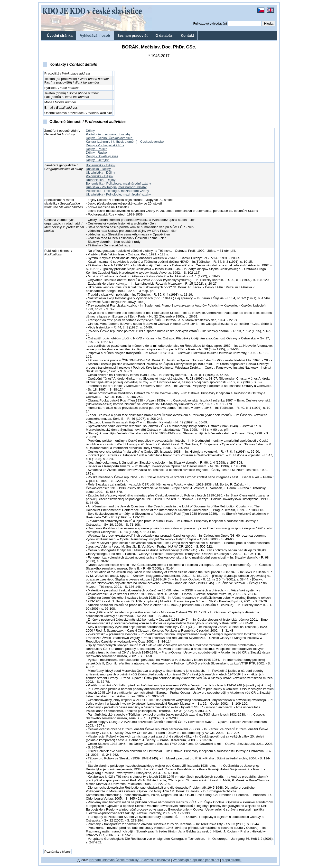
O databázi (164, 36)
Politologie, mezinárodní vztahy (108, 134)
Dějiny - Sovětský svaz (102, 156)
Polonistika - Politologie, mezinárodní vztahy (117, 191)
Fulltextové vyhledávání (210, 23)
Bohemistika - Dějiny (100, 165)
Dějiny (90, 131)
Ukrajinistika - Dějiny (100, 173)
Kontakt (187, 36)
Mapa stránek (232, 860)
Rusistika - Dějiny (98, 169)
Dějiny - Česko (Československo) (109, 138)
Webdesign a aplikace (189, 860)
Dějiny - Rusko (96, 153)
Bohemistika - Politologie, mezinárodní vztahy (118, 183)
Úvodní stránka (60, 36)
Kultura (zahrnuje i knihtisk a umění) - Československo (125, 142)
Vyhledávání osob (95, 36)
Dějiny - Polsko (96, 149)
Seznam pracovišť (133, 36)
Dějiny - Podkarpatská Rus (105, 145)
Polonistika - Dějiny (99, 176)
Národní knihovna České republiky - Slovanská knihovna (130, 860)
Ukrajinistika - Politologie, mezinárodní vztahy (118, 194)
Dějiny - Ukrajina (98, 160)
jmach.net (212, 860)
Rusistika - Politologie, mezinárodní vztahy (116, 187)
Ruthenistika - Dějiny (101, 180)
